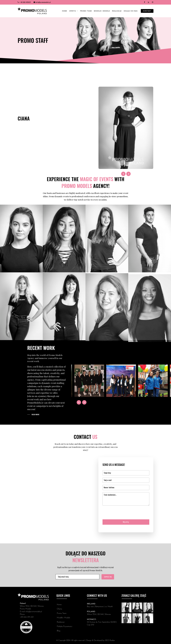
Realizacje (61, 622)
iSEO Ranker (110, 640)
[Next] (84, 402)
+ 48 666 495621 (24, 2)
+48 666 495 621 (27, 617)
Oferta (59, 609)
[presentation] (119, 516)
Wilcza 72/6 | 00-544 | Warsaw (32, 606)
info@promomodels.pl (42, 2)
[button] (33, 414)
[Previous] (79, 402)
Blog (59, 631)
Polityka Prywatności (65, 626)
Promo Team (62, 613)
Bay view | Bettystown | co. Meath (100, 607)
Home (59, 605)
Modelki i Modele (63, 618)
